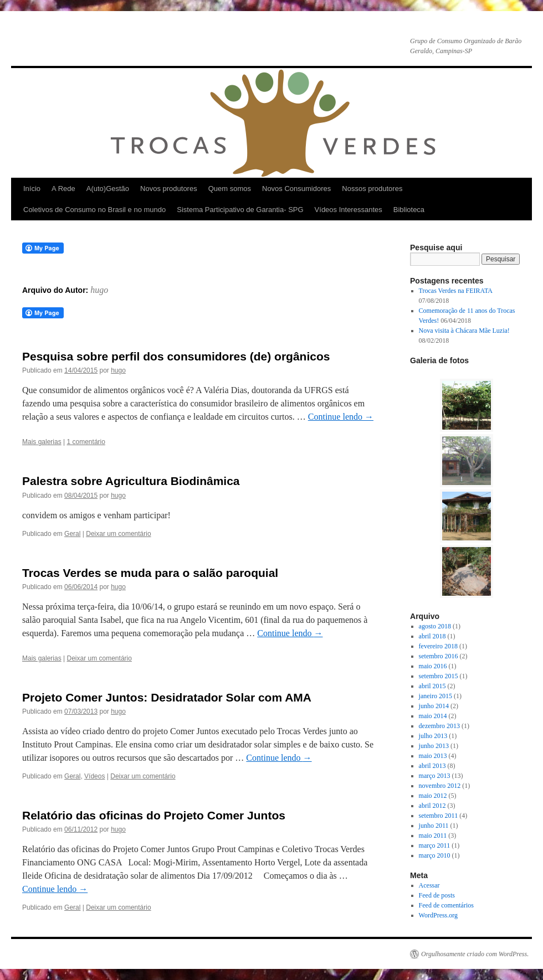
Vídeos (94, 776)
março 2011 (435, 845)
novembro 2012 (440, 786)
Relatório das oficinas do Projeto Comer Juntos (154, 815)
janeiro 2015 (436, 696)
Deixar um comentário (118, 534)
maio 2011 (433, 835)
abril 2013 (432, 766)
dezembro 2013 (439, 726)
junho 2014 (434, 706)
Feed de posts (437, 895)
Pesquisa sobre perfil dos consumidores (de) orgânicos (176, 356)
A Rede (63, 189)
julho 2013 (433, 736)
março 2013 (435, 776)
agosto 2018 (435, 626)
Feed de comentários (446, 905)
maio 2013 (433, 756)
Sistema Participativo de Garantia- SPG (240, 210)
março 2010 (435, 855)
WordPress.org (438, 915)
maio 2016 (433, 666)
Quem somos (230, 189)
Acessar (429, 885)
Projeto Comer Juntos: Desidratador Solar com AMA (167, 697)
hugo (99, 290)
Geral (72, 534)
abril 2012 (432, 806)
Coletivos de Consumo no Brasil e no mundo (94, 210)
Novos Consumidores (296, 189)
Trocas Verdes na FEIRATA (456, 291)
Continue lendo (341, 417)
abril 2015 (432, 686)
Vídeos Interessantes (349, 210)
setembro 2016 (439, 656)
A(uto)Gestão (108, 189)
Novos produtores (169, 189)
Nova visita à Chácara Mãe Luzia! (464, 331)
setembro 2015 (439, 676)
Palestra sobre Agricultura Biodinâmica (131, 481)
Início (32, 189)
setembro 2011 (439, 816)
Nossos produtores (372, 189)
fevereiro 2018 (438, 646)
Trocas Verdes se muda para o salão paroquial (150, 573)
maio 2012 (433, 796)
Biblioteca (409, 210)
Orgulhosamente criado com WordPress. (475, 954)
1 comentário (86, 442)
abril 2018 (432, 636)
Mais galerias (42, 442)
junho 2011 (434, 826)
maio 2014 (433, 716)
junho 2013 (434, 746)
